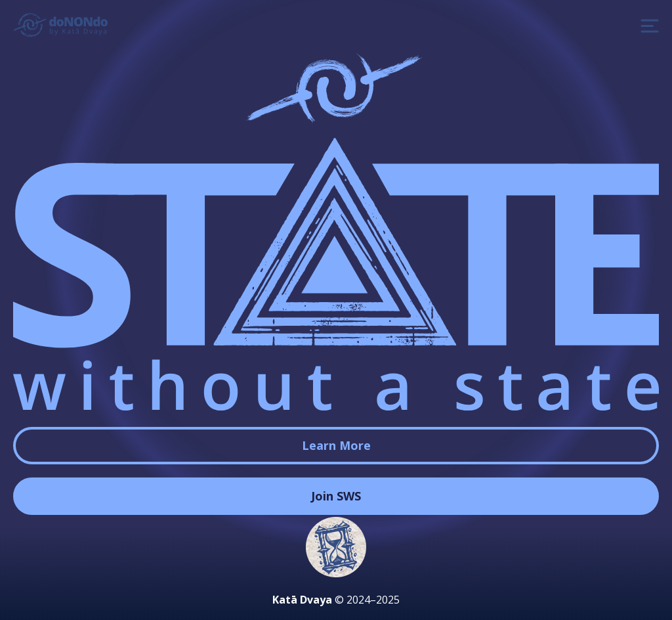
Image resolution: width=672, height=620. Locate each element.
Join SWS (336, 496)
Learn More (336, 445)
